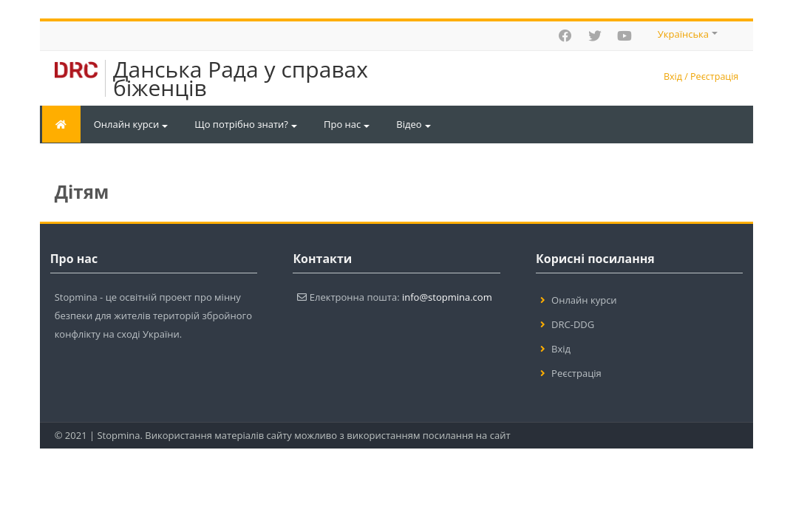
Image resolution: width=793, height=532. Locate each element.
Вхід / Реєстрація (701, 76)
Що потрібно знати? (246, 124)
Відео (413, 124)
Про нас (347, 124)
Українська (688, 34)
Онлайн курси (131, 124)
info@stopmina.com (447, 297)
